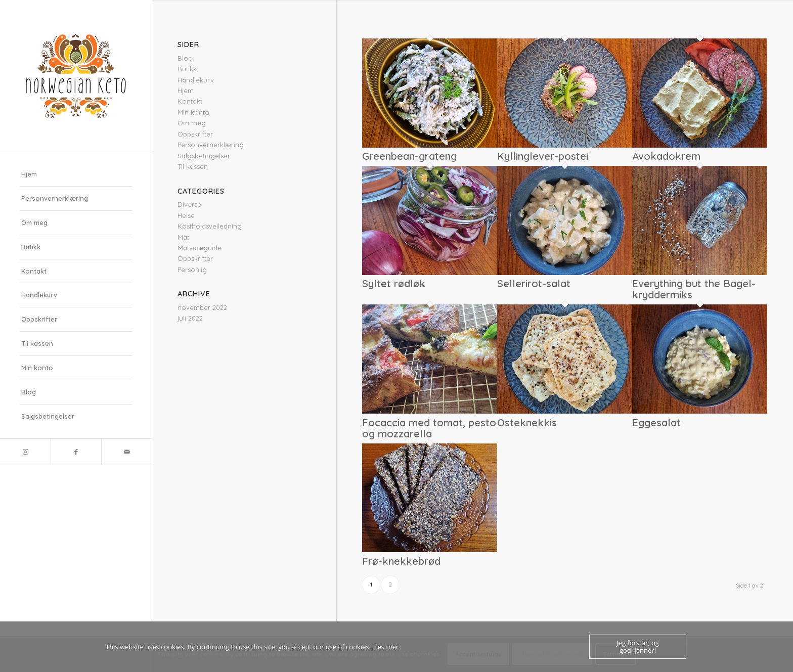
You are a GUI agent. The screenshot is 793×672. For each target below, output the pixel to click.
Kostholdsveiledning (210, 226)
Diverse (189, 204)
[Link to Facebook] (76, 452)
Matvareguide (200, 248)
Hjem (29, 174)
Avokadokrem (666, 156)
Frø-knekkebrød (401, 561)
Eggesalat (656, 422)
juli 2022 (190, 318)
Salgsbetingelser (48, 416)
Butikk (31, 247)
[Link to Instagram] (25, 452)
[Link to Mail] (126, 452)
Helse (186, 215)
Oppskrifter (39, 319)
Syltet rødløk (394, 283)
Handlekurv (39, 295)
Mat (183, 237)
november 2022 (202, 307)
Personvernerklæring (55, 198)
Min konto (37, 368)
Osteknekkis (527, 422)
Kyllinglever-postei (543, 156)
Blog (29, 392)
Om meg (34, 222)
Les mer (386, 647)
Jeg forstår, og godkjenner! (638, 646)
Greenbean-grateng (409, 156)
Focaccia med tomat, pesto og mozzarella (429, 428)
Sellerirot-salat (534, 283)
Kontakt (34, 271)
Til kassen (37, 343)
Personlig (192, 270)
